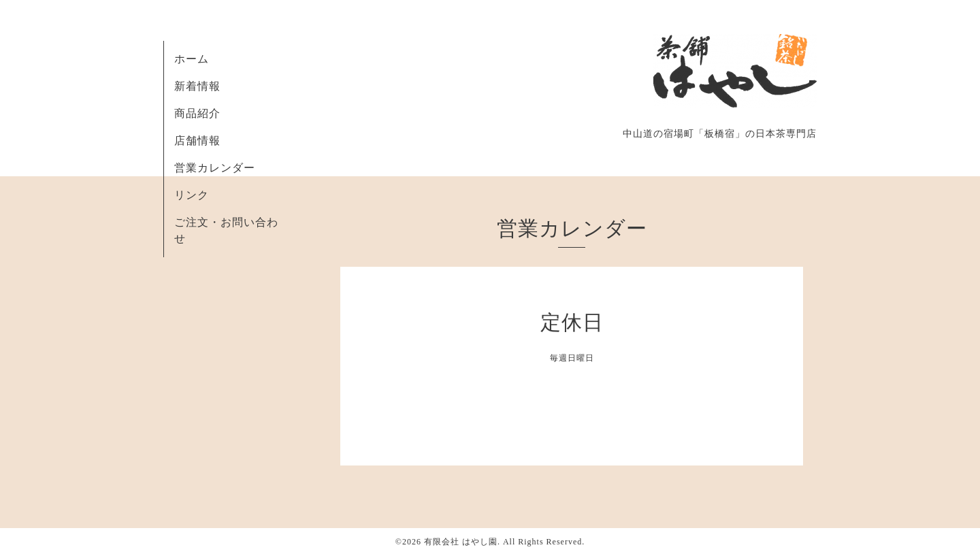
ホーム (192, 59)
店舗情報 (197, 141)
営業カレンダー (215, 168)
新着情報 (197, 86)
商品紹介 (197, 113)
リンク (192, 195)
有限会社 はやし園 (461, 542)
